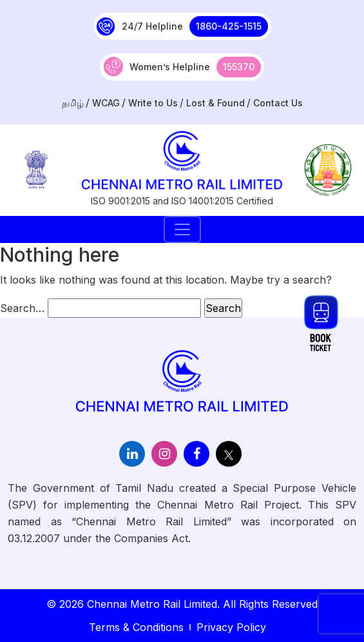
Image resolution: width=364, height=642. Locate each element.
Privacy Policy (231, 627)
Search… (22, 308)
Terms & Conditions (136, 627)
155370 (239, 67)
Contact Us (278, 103)
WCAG (106, 103)
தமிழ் (73, 103)
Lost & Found (216, 103)
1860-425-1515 (229, 26)
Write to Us (153, 103)
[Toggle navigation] (182, 229)
